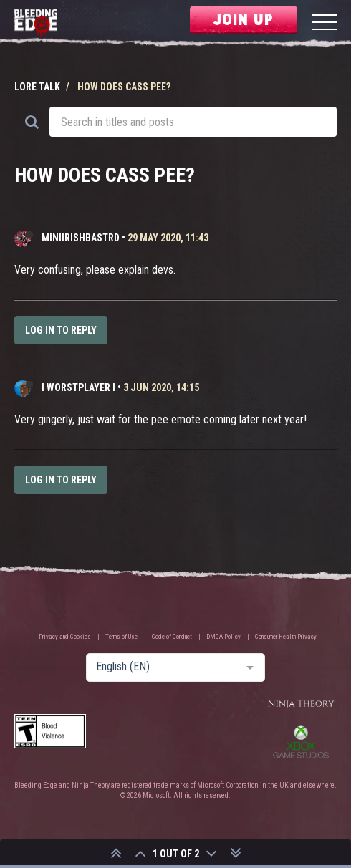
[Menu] (324, 24)
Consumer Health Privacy (286, 637)
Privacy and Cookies (65, 637)
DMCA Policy (223, 637)
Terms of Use (121, 637)
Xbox (301, 742)
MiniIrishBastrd (81, 238)
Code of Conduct (172, 637)
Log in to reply (61, 330)
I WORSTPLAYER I (78, 387)
